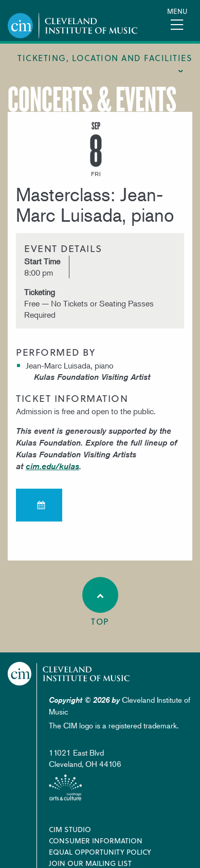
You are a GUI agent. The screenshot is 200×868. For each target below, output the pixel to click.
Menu (177, 11)
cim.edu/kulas (52, 466)
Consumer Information (96, 841)
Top (100, 602)
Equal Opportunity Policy (100, 852)
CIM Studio (70, 829)
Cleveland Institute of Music (69, 674)
